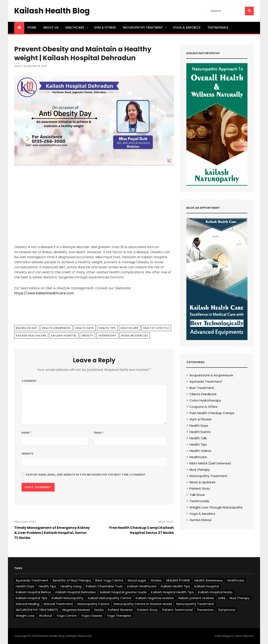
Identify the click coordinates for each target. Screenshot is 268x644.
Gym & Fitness (105, 27)
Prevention (205, 610)
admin (19, 66)
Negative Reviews (76, 610)
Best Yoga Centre (109, 580)
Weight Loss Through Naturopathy (216, 507)
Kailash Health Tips (175, 586)
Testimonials (218, 27)
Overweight (107, 336)
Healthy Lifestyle (156, 328)
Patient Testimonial (177, 610)
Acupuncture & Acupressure (211, 375)
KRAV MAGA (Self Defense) (210, 463)
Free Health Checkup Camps (212, 413)
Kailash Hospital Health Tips (172, 592)
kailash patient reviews (196, 598)
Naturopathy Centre (93, 604)
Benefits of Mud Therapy (72, 580)
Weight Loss (25, 616)
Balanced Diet (27, 328)
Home (32, 27)
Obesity (87, 336)
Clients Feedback (203, 394)
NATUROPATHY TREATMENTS (37, 610)
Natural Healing (28, 604)
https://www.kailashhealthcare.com (44, 293)
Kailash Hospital (64, 336)
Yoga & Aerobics (187, 27)
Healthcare (77, 27)
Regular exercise (135, 336)
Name (27, 433)
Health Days (85, 328)
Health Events (200, 432)
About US (51, 27)
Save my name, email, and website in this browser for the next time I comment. (86, 475)
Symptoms (227, 610)
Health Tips (107, 328)
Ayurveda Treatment (206, 381)
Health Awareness (57, 328)
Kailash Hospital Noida (215, 592)
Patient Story (200, 488)
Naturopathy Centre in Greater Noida (143, 604)
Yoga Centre (67, 616)
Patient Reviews (120, 610)
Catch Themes (244, 636)
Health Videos (200, 451)
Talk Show (197, 495)
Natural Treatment (58, 604)
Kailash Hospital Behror (33, 592)
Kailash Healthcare (31, 336)
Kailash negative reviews (155, 598)
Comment (29, 381)
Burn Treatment (202, 388)
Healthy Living (71, 586)
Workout (46, 616)
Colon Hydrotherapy (205, 400)
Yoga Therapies (119, 616)
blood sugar (137, 580)
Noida (99, 610)
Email (99, 433)
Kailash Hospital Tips (32, 598)
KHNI (222, 598)
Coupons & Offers (204, 407)
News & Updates (202, 482)
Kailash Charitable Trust (104, 586)
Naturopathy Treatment (145, 27)
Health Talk (198, 438)
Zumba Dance (200, 520)
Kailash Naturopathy (68, 598)
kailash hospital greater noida (123, 592)
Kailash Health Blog (52, 11)
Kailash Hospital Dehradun (76, 592)
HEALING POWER (178, 580)
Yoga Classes (92, 616)
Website (28, 454)
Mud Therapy (200, 470)
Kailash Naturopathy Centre (110, 598)
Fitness (156, 580)
